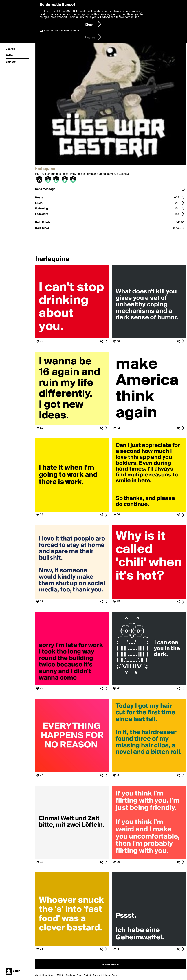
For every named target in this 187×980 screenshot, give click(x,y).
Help (45, 975)
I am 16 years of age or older (62, 30)
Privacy (107, 975)
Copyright (97, 975)
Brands (52, 975)
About (38, 975)
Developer (70, 975)
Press (79, 975)
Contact (87, 975)
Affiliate (60, 975)
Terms (114, 975)
